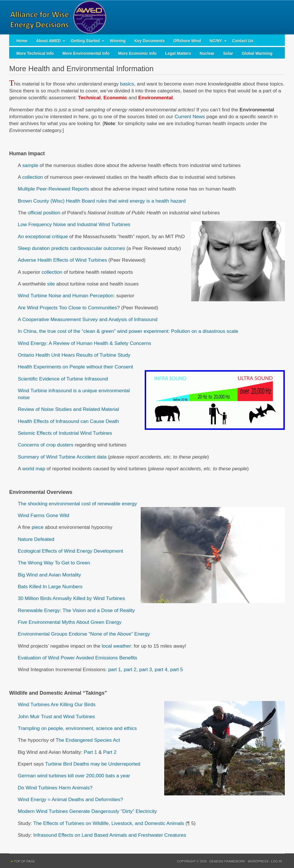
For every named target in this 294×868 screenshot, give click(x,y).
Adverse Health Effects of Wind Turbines (62, 260)
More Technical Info (35, 53)
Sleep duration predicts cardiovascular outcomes (71, 248)
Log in (277, 861)
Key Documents (150, 41)
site (51, 284)
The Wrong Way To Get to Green (54, 563)
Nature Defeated (36, 539)
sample (30, 165)
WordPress (258, 861)
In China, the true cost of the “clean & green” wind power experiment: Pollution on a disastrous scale (128, 331)
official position (44, 213)
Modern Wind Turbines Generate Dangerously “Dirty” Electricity (87, 811)
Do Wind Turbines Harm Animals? (55, 788)
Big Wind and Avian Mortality (49, 575)
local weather (116, 646)
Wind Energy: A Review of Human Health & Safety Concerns (84, 343)
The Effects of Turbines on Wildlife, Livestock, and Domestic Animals (109, 823)
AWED (147, 17)
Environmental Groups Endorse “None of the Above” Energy (84, 634)
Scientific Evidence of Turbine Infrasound (63, 379)
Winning (118, 41)
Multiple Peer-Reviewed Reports (53, 189)
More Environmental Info (86, 53)
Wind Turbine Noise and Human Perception (66, 296)
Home (22, 41)
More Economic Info (138, 53)
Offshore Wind (187, 41)
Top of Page (25, 861)
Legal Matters (178, 53)
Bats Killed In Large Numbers (50, 587)
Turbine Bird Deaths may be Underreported (93, 764)
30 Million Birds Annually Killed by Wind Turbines (71, 598)
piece (37, 527)
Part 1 (90, 752)
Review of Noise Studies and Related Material (68, 409)
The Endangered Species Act (88, 740)
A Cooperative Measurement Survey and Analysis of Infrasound (88, 319)
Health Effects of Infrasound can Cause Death (68, 421)
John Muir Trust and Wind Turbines (56, 716)
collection (32, 177)
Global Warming (257, 53)
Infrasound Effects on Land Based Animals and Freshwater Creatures (110, 835)
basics (127, 84)
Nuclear (207, 53)
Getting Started (85, 42)
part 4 (161, 669)
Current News (190, 116)
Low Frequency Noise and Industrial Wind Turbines (74, 224)
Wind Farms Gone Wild (43, 515)
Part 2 (110, 752)
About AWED (49, 42)
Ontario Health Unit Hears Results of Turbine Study (74, 355)
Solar (228, 53)
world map (34, 469)
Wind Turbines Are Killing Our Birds (57, 704)
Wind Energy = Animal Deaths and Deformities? (70, 799)
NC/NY (216, 42)
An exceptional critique (43, 236)
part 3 (146, 669)
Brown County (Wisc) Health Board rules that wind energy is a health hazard (102, 201)
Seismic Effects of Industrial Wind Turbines (65, 433)
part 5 (177, 669)
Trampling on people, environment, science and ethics (77, 728)
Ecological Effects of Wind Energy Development (70, 551)
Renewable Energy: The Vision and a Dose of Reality (76, 610)
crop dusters (60, 445)
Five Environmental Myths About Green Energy (70, 622)
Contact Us (243, 41)
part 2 (130, 669)
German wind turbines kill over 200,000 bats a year (74, 776)
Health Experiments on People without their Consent (76, 367)
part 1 (115, 669)
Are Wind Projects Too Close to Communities (67, 308)
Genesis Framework (228, 861)
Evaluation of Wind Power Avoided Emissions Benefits (78, 658)
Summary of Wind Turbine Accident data (62, 457)
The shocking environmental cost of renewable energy (77, 504)
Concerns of (32, 445)
